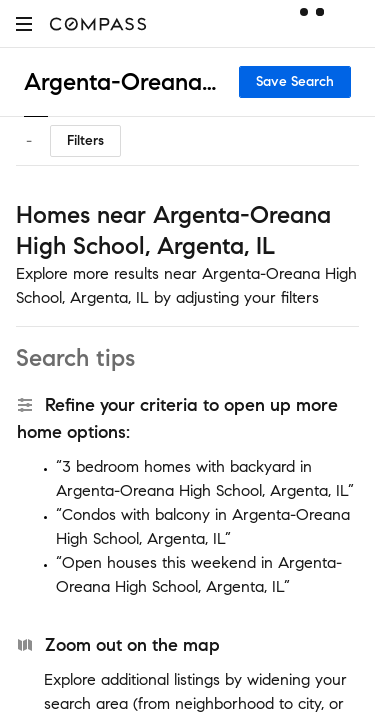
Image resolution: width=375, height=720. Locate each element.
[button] (24, 23)
